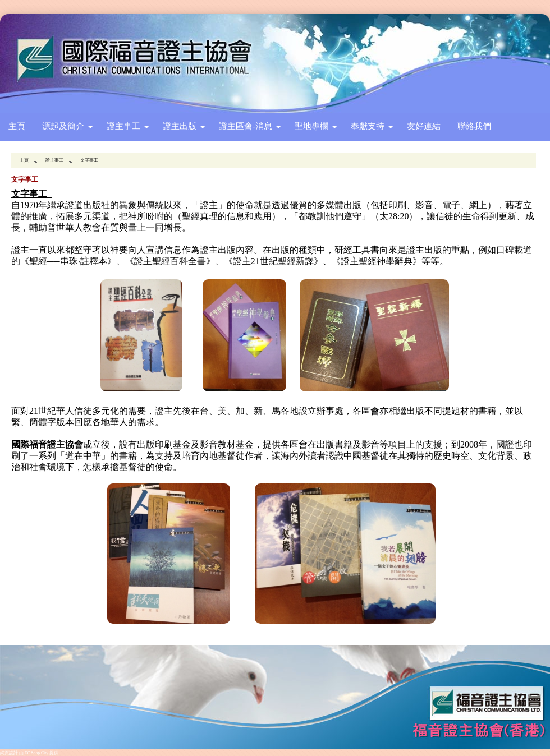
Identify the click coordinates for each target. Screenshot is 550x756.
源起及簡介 (63, 126)
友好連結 (424, 126)
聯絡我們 (474, 126)
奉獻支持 (368, 126)
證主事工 (123, 126)
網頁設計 (9, 753)
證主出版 (180, 126)
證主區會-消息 (246, 126)
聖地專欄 (311, 126)
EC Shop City (36, 753)
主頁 (17, 126)
